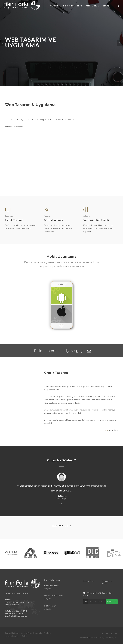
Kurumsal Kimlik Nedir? (54, 596)
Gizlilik (24, 636)
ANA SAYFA (55, 6)
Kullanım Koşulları (12, 636)
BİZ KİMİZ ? (68, 6)
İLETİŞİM (106, 6)
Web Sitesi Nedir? (52, 586)
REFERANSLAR (92, 6)
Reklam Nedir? (50, 606)
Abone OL (112, 602)
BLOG (80, 6)
